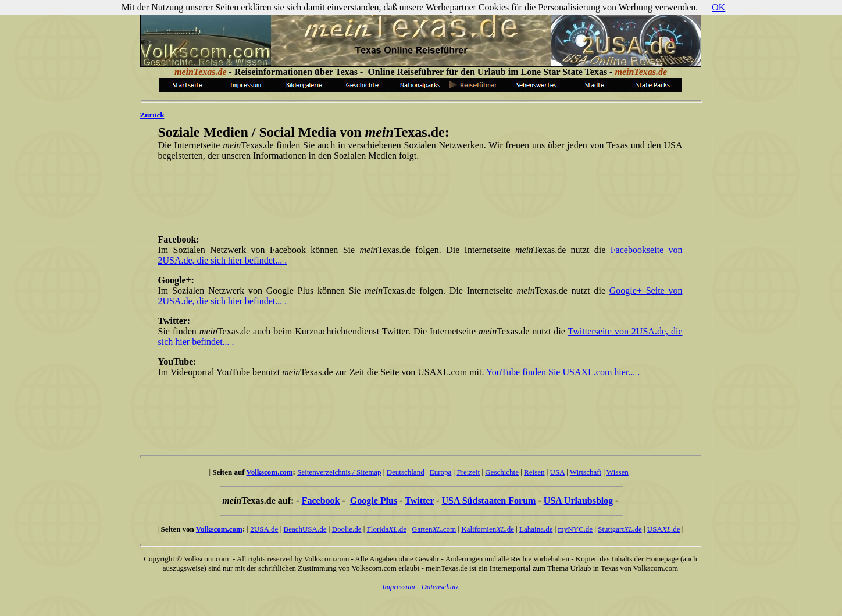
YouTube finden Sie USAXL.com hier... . (563, 372)
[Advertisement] (418, 197)
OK (718, 7)
